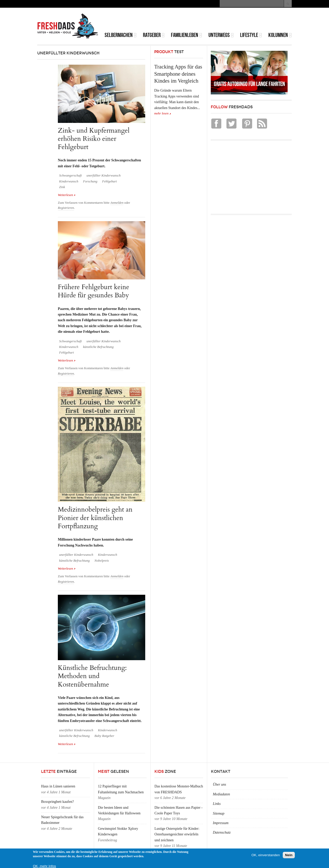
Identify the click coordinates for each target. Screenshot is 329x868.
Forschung (90, 181)
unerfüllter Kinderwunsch (103, 175)
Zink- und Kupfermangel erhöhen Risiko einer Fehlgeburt (94, 139)
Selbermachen (121, 35)
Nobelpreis (102, 561)
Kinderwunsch (69, 181)
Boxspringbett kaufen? (57, 802)
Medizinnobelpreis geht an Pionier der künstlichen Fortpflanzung (95, 518)
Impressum (221, 823)
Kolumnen (280, 35)
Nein (289, 856)
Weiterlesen (67, 195)
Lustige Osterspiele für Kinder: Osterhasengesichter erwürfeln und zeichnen (177, 834)
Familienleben (186, 35)
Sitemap (219, 813)
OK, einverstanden (266, 856)
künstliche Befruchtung (98, 347)
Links (217, 804)
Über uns (220, 784)
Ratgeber (154, 35)
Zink (62, 187)
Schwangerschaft (70, 175)
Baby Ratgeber (104, 736)
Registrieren (66, 208)
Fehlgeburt (109, 181)
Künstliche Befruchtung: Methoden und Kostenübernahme (92, 676)
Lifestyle (251, 35)
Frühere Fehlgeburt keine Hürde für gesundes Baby (93, 291)
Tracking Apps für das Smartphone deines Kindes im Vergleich (178, 74)
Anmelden (117, 203)
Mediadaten (221, 794)
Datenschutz (222, 832)
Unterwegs (221, 35)
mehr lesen (161, 113)
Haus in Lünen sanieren (58, 786)
